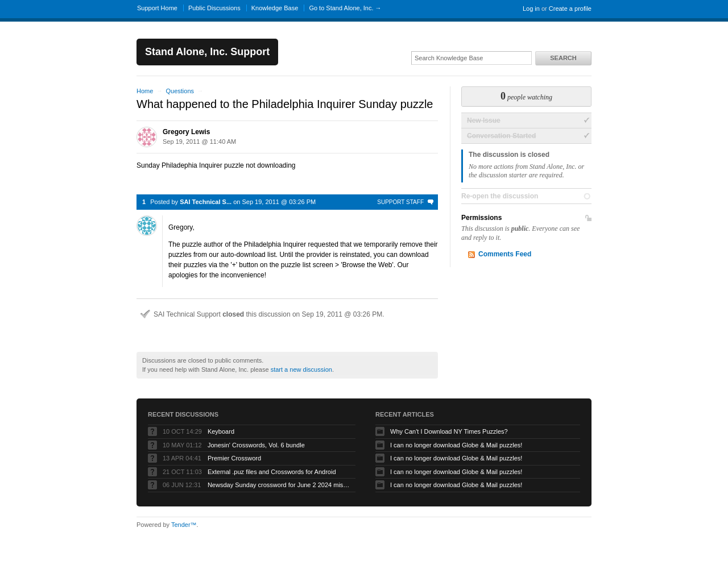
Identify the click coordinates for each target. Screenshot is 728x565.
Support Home (157, 8)
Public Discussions (214, 8)
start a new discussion (301, 369)
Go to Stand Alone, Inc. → (345, 8)
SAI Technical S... (206, 202)
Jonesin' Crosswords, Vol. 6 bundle (256, 445)
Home (145, 91)
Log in (531, 9)
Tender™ (184, 525)
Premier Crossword (234, 458)
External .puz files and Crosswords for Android (272, 472)
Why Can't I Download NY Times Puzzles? (449, 431)
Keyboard (221, 431)
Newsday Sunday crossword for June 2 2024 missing (279, 485)
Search (563, 58)
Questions (180, 91)
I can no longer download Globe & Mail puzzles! (456, 445)
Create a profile (570, 9)
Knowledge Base (275, 8)
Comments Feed (505, 254)
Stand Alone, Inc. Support (207, 52)
